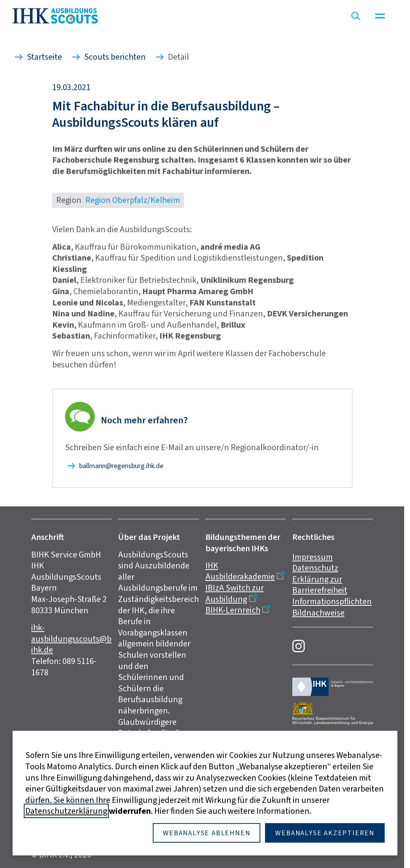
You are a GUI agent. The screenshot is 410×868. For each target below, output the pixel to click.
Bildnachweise (318, 613)
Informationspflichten (332, 601)
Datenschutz (315, 568)
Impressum (313, 557)
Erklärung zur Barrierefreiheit (320, 585)
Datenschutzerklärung (66, 811)
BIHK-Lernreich (233, 610)
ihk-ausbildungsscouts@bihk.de (71, 639)
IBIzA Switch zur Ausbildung (235, 593)
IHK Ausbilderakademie (240, 571)
